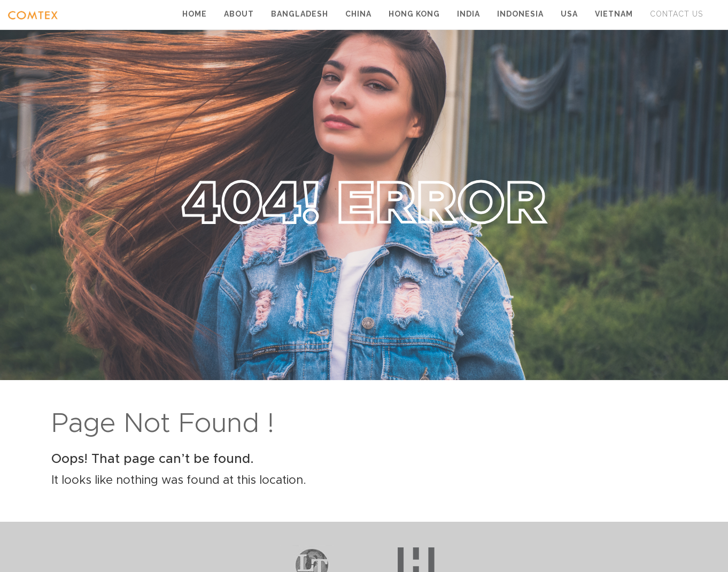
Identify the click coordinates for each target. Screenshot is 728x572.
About (239, 14)
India (468, 14)
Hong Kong (414, 14)
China (358, 14)
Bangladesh (300, 14)
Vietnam (614, 14)
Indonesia (520, 14)
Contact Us (676, 14)
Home (195, 14)
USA (569, 14)
